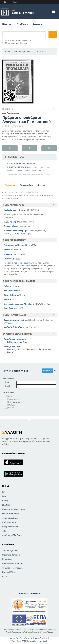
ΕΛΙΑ (4, 496)
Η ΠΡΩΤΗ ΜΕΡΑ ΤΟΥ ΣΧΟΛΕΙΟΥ (21, 164)
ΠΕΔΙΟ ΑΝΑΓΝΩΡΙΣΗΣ (10, 193)
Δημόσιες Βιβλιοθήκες (12, 535)
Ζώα (22, 349)
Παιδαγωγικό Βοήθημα (13, 563)
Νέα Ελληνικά (19, 254)
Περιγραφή (10, 185)
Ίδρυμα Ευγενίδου (10, 527)
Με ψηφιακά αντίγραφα (15, 43)
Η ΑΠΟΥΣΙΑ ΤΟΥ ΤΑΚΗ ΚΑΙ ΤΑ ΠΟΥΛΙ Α (24, 174)
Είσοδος (15, 2)
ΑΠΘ (4, 531)
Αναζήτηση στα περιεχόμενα (16, 40)
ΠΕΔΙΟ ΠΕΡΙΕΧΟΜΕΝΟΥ (29, 193)
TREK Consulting (29, 641)
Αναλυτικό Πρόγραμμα (12, 568)
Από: (7, 382)
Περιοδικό (7, 559)
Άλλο (4, 576)
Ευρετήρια (38, 24)
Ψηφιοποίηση (27, 185)
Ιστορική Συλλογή (23, 12)
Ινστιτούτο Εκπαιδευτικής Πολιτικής (26, 638)
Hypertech (43, 641)
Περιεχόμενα (16, 157)
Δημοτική (17, 258)
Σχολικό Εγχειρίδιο (23, 51)
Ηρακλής (33, 349)
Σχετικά (42, 185)
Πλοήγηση (7, 24)
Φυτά (12, 352)
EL (6, 2)
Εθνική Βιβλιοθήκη (11, 514)
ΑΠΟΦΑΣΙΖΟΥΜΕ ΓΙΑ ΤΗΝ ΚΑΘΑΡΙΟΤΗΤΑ (25, 171)
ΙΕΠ (4, 492)
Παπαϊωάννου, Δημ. (18, 342)
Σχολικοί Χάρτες (9, 572)
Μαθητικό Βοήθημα (11, 555)
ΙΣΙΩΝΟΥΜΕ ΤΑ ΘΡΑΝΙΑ (17, 167)
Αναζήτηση (22, 24)
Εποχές (12, 349)
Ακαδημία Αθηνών (10, 518)
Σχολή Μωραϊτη (9, 522)
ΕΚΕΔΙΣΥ (6, 505)
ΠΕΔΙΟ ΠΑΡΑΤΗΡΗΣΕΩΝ (33, 196)
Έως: (7, 386)
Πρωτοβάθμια (32, 245)
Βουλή (7, 51)
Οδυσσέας (46, 349)
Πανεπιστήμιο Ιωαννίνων (14, 509)
